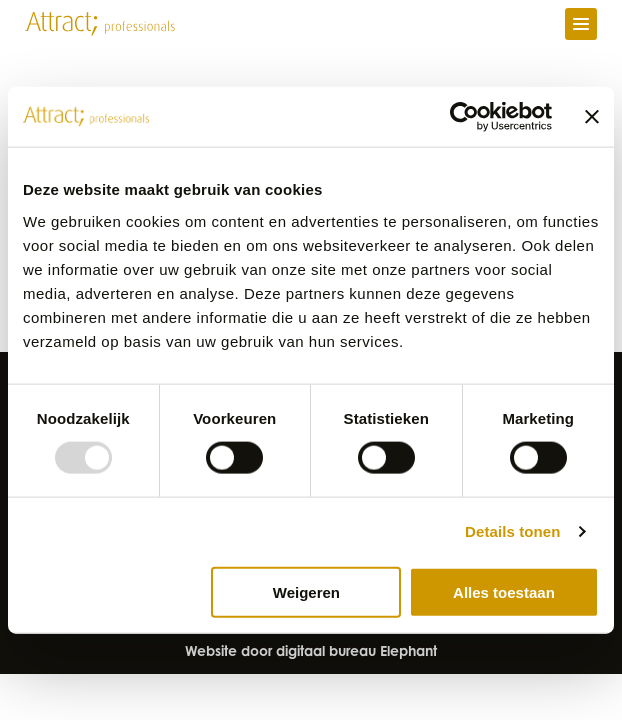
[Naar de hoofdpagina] (100, 24)
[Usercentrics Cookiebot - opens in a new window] (464, 117)
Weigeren (306, 591)
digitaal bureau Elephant (356, 653)
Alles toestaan (504, 591)
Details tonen (512, 531)
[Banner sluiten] (592, 117)
